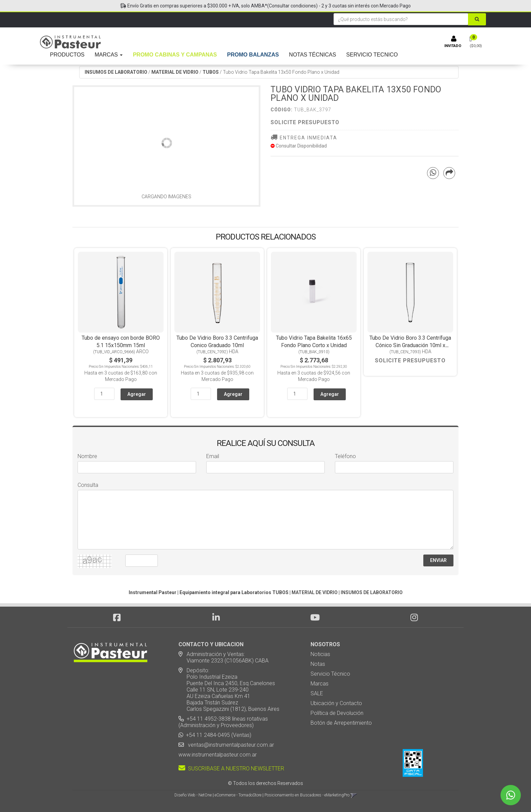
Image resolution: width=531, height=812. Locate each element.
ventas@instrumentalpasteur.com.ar (230, 745)
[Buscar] (477, 19)
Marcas (320, 684)
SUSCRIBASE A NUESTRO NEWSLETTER (231, 769)
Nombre (87, 456)
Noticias (320, 654)
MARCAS (109, 55)
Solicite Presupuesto (305, 122)
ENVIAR (438, 560)
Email (213, 456)
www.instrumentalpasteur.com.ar (218, 755)
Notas (318, 664)
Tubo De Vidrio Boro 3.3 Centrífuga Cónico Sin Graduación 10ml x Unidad (410, 345)
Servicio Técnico (330, 674)
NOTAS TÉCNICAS (312, 55)
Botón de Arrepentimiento (341, 723)
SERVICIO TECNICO (372, 55)
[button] (354, 795)
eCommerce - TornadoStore (238, 795)
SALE (317, 693)
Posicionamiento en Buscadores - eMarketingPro (307, 795)
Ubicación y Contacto (336, 703)
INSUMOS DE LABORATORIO (116, 72)
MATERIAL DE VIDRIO (175, 72)
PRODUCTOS (67, 55)
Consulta (88, 485)
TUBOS (211, 72)
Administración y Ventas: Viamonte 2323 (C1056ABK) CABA (224, 657)
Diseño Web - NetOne (193, 795)
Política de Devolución (337, 713)
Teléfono (345, 456)
